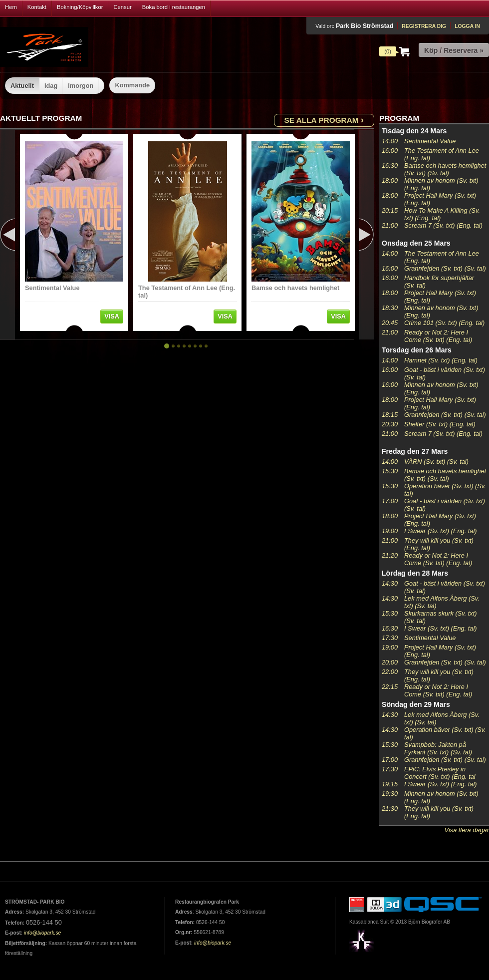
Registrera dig (424, 26)
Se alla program (324, 120)
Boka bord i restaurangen (174, 7)
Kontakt (37, 7)
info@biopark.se (42, 933)
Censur (122, 7)
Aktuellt (22, 86)
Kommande (132, 85)
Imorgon (81, 86)
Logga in (467, 26)
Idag (51, 86)
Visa (112, 316)
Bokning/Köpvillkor (80, 7)
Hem (11, 7)
